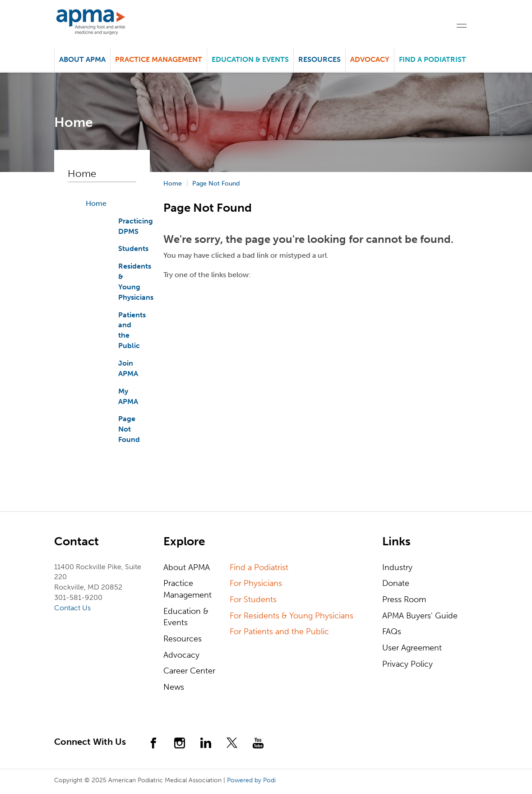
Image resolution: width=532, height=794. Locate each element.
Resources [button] (319, 59)
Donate (396, 583)
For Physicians (256, 583)
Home (96, 203)
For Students (253, 599)
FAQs (392, 631)
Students (133, 248)
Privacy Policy (407, 664)
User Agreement (412, 648)
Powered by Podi (251, 780)
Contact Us (72, 608)
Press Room (404, 599)
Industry (397, 567)
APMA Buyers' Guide (420, 616)
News (174, 687)
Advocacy (181, 655)
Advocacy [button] (370, 59)
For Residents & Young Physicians (291, 616)
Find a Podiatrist (433, 59)
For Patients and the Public (279, 631)
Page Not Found (129, 429)
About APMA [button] (82, 59)
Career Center (189, 671)
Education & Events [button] (250, 59)
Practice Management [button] (159, 59)
